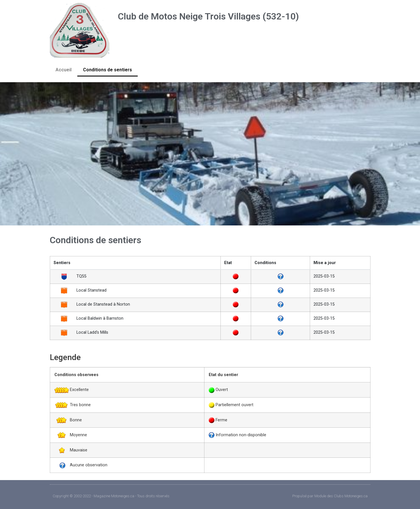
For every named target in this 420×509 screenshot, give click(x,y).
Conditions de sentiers (108, 70)
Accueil (64, 70)
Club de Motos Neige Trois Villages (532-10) (208, 16)
